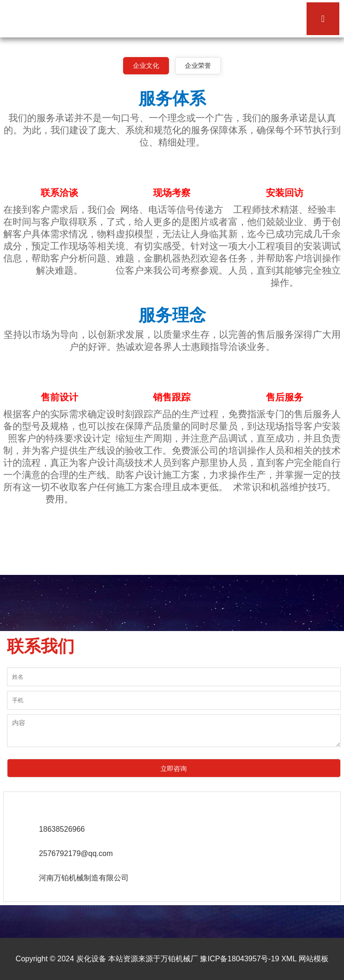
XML (289, 959)
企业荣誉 (198, 65)
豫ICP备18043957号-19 (239, 959)
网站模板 (314, 959)
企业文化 (146, 65)
